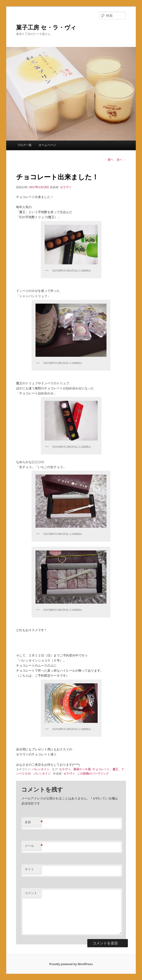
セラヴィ (66, 187)
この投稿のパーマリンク (93, 774)
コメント (31, 893)
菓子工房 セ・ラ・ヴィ (46, 27)
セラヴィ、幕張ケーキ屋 (75, 769)
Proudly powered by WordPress (71, 964)
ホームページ (47, 145)
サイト (29, 869)
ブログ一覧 (24, 145)
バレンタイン (41, 769)
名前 (33, 822)
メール (33, 846)
